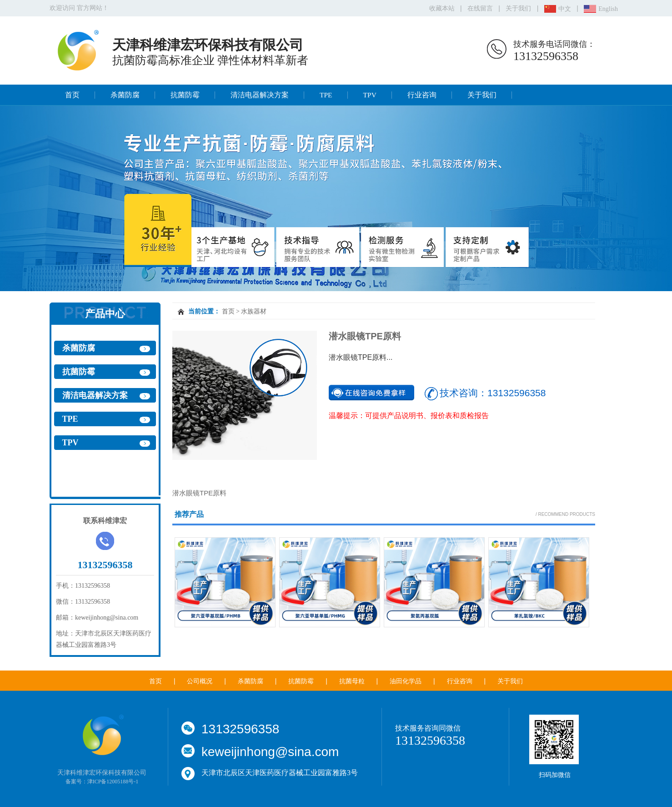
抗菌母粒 (352, 681)
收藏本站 (442, 8)
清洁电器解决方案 (260, 95)
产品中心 (105, 314)
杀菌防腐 (125, 95)
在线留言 (480, 8)
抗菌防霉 (185, 95)
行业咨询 (422, 95)
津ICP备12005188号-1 (113, 782)
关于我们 (518, 8)
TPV (370, 95)
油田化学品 (406, 681)
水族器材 (254, 311)
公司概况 (200, 681)
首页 (72, 95)
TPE (326, 95)
